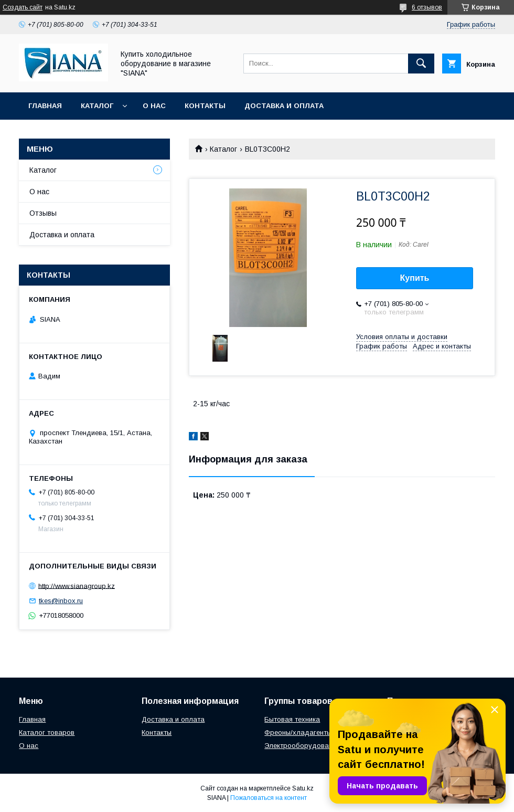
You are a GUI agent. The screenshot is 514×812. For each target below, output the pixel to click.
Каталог (97, 106)
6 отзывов (427, 7)
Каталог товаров (47, 732)
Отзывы (43, 213)
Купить (415, 278)
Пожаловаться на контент (269, 798)
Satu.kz (303, 788)
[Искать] (421, 64)
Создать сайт (23, 7)
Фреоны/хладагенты (298, 732)
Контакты (205, 106)
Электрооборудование (302, 746)
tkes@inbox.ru (61, 601)
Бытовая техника (292, 719)
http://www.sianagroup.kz (77, 586)
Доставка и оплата (284, 106)
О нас (154, 106)
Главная (45, 106)
